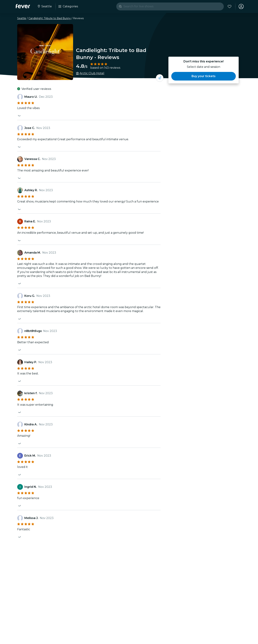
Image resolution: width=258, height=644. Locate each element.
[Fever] (23, 6)
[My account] (241, 6)
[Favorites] (230, 6)
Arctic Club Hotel (92, 73)
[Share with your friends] (160, 78)
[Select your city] (44, 6)
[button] (204, 76)
